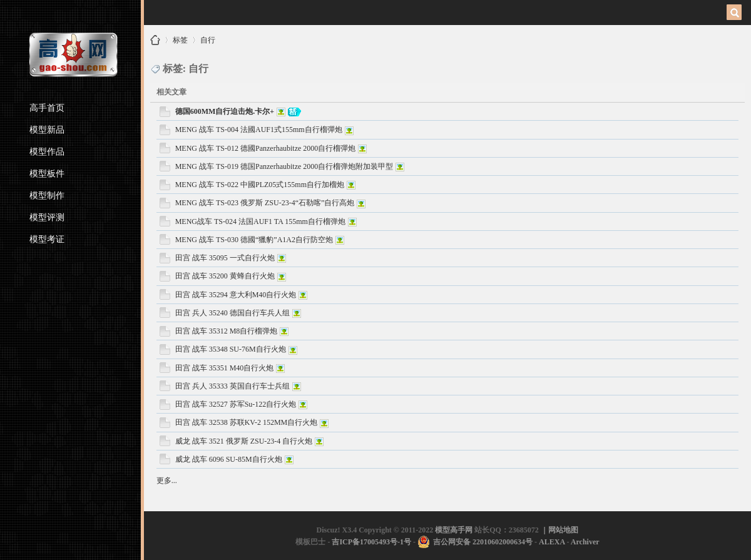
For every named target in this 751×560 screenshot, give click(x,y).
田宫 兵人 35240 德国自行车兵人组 (232, 313)
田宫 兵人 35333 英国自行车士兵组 (232, 386)
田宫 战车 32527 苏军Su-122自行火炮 (236, 404)
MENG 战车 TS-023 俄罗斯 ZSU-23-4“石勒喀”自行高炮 (265, 203)
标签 (180, 38)
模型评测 (47, 217)
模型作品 (47, 152)
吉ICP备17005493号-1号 (371, 542)
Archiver (585, 542)
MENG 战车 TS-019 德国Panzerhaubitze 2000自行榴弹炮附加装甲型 (284, 166)
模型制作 (47, 196)
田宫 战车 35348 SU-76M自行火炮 (231, 349)
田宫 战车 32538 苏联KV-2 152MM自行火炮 (247, 422)
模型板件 (47, 174)
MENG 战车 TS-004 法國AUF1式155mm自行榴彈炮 (259, 130)
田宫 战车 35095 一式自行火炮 (225, 258)
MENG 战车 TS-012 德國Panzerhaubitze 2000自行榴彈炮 (266, 148)
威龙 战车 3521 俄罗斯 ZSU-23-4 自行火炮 (244, 441)
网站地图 (563, 530)
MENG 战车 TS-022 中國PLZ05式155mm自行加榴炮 (260, 185)
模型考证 (47, 239)
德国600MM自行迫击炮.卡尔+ (225, 111)
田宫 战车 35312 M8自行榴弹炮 (227, 331)
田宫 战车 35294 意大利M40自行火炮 (236, 295)
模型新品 (47, 130)
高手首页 (47, 108)
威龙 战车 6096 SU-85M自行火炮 (229, 459)
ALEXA (552, 542)
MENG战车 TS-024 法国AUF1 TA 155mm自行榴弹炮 (260, 221)
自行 (208, 38)
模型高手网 (155, 40)
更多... (167, 481)
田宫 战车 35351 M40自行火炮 (225, 368)
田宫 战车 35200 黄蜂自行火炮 (225, 276)
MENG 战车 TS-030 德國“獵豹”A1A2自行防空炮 (254, 240)
